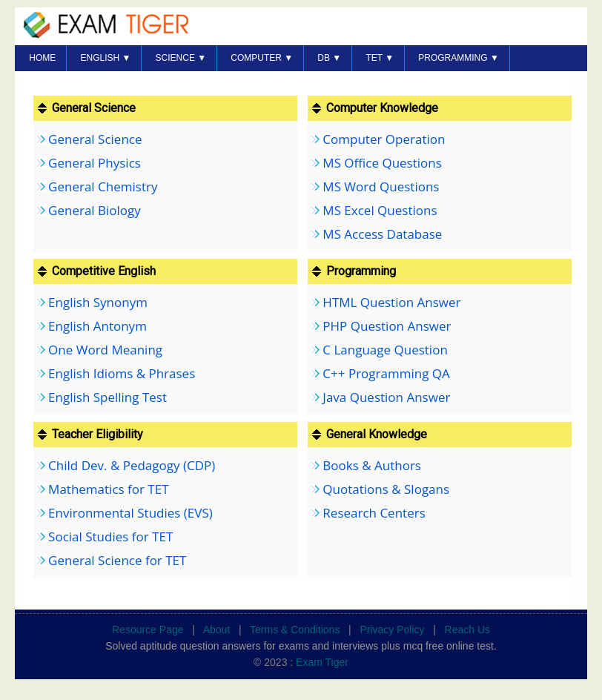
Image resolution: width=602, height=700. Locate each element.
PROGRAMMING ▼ (459, 58)
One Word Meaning (105, 350)
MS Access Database (382, 234)
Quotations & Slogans (386, 489)
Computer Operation (384, 139)
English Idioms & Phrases (122, 373)
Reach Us (467, 630)
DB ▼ (329, 58)
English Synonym (98, 302)
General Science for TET (117, 560)
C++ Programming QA (386, 373)
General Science (95, 139)
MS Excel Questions (380, 210)
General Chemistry (103, 186)
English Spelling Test (107, 397)
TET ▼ (380, 58)
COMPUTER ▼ (262, 58)
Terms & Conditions (295, 630)
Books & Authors (372, 465)
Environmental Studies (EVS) (130, 513)
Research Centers (374, 513)
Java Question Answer (386, 397)
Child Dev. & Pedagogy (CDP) (132, 465)
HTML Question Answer (391, 302)
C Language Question (385, 350)
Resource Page (148, 630)
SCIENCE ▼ (181, 58)
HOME (42, 58)
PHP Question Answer (387, 326)
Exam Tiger (322, 662)
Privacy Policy (392, 630)
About (217, 630)
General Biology (95, 210)
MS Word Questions (381, 186)
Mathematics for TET (108, 489)
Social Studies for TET (110, 536)
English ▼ (105, 58)
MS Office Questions (382, 163)
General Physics (95, 163)
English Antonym (97, 326)
